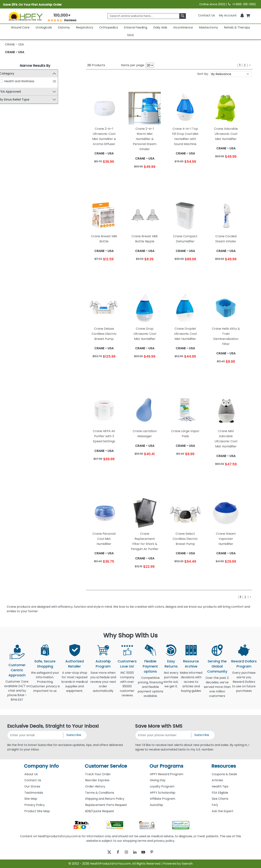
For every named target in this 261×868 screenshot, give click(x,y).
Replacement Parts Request (106, 805)
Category (14, 73)
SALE (131, 35)
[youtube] (146, 852)
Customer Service (106, 766)
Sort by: (203, 74)
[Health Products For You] (25, 16)
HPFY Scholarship (163, 793)
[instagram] (125, 852)
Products (96, 65)
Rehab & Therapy (237, 27)
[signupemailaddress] (35, 735)
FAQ (215, 805)
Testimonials (34, 793)
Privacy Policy (35, 805)
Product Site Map (37, 811)
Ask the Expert (223, 811)
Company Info (41, 766)
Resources (224, 766)
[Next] (250, 65)
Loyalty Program (162, 786)
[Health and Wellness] (8, 81)
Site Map (31, 799)
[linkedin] (136, 852)
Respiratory (85, 27)
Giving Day (158, 780)
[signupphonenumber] (163, 735)
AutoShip (156, 805)
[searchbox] (147, 16)
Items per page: (133, 65)
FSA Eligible (220, 793)
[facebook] (115, 852)
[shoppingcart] (248, 15)
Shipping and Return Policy (105, 799)
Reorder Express (97, 780)
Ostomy (64, 27)
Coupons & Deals (224, 774)
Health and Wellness (26, 81)
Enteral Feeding (136, 27)
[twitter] (105, 852)
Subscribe (74, 735)
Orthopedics (109, 27)
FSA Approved (17, 92)
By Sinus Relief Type (22, 100)
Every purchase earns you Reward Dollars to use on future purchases (244, 684)
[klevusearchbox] (183, 16)
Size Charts (220, 799)
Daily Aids (160, 27)
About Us (31, 774)
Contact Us (207, 15)
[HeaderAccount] (228, 15)
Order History (95, 786)
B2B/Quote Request (100, 811)
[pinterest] (157, 852)
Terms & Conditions (100, 793)
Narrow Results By (35, 66)
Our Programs (166, 766)
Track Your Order (98, 774)
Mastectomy (208, 27)
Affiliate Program (162, 799)
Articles (217, 780)
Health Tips (220, 786)
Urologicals (44, 27)
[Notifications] (242, 15)
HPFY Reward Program (167, 774)
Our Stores (32, 786)
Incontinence (183, 27)
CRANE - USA (15, 52)
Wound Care (20, 27)
